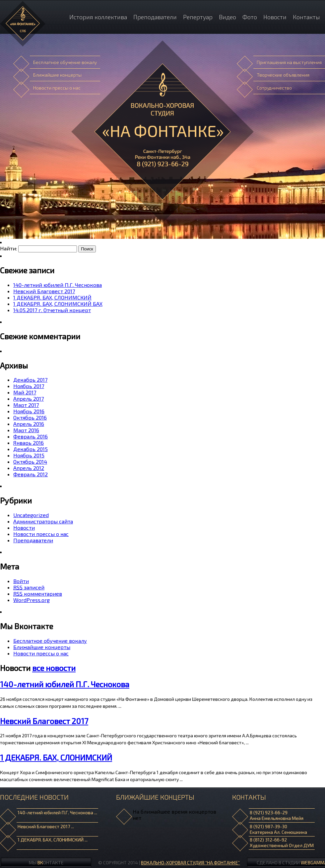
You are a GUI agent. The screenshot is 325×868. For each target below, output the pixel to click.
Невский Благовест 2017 (44, 291)
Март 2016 (26, 430)
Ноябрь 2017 (29, 386)
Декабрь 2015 (31, 449)
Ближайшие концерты (57, 75)
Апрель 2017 (29, 399)
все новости (54, 668)
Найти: (8, 248)
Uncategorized (31, 515)
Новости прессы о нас (57, 88)
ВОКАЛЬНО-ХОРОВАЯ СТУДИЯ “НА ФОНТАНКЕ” (190, 863)
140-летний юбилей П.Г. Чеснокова (58, 285)
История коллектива (98, 17)
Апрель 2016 (29, 424)
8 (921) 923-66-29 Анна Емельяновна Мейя (277, 815)
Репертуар (198, 17)
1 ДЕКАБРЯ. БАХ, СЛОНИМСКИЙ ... (53, 840)
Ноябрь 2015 (29, 455)
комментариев (38, 594)
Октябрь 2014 (30, 462)
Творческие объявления (283, 75)
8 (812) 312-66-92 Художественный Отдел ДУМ (282, 842)
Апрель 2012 (29, 468)
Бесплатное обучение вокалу (65, 62)
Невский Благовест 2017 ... (46, 826)
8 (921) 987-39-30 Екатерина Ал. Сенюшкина (278, 829)
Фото (250, 17)
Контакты (306, 17)
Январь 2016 (29, 443)
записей (29, 587)
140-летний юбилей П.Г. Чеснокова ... (57, 812)
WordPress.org (32, 600)
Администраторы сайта (43, 521)
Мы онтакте (46, 863)
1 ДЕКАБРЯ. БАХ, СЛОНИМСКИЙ (52, 297)
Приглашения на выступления (289, 62)
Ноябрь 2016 (29, 411)
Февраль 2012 (31, 474)
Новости (275, 17)
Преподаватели (155, 17)
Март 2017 (26, 405)
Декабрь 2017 (30, 380)
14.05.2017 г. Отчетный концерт (52, 310)
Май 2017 (25, 392)
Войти (21, 581)
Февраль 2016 (31, 436)
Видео (227, 17)
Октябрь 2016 (30, 417)
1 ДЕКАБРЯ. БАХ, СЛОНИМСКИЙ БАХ (58, 304)
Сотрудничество (274, 88)
